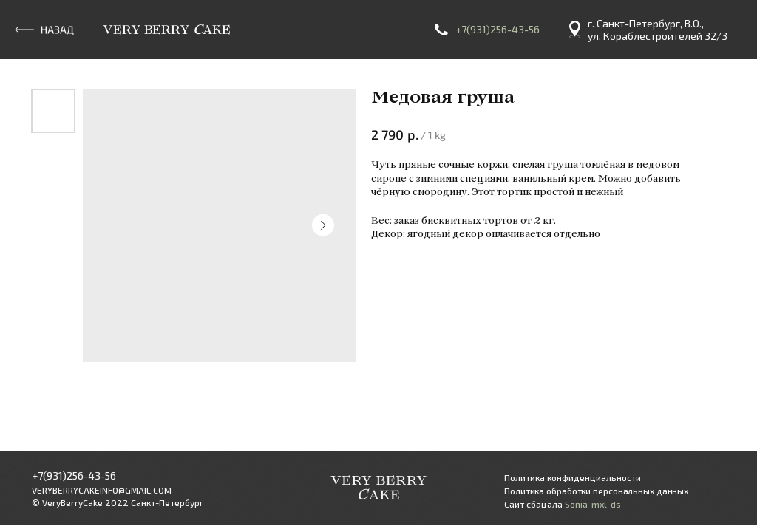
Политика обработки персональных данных (596, 491)
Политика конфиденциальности (573, 477)
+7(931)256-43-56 (498, 29)
